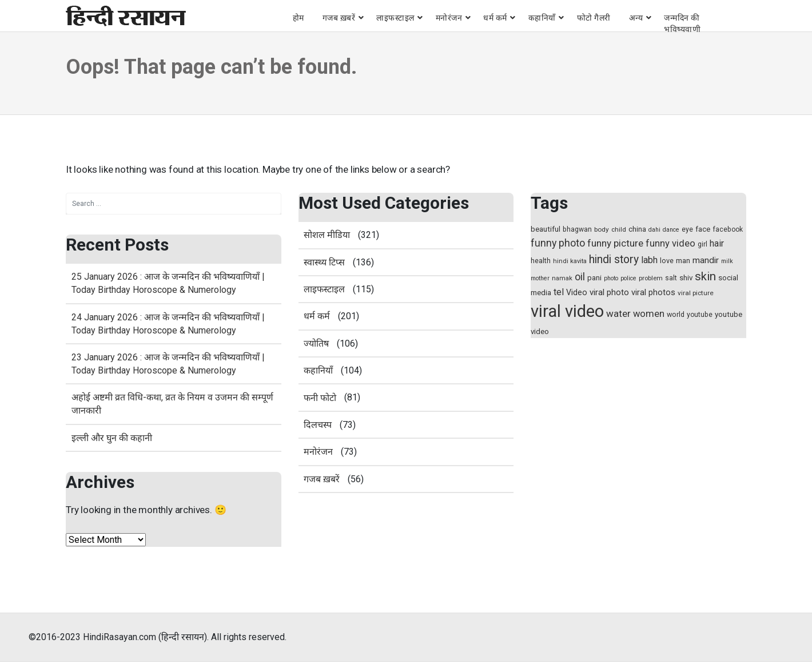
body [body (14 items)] (602, 229)
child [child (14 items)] (619, 229)
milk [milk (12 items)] (727, 261)
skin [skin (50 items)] (705, 276)
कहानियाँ (542, 18)
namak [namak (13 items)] (562, 278)
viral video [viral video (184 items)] (567, 311)
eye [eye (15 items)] (687, 229)
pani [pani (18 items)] (594, 278)
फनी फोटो (320, 398)
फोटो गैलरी (594, 18)
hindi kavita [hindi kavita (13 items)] (570, 261)
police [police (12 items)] (628, 278)
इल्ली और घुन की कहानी (112, 438)
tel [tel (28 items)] (559, 292)
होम (298, 18)
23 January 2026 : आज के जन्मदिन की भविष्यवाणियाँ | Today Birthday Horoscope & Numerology (168, 364)
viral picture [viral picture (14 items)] (696, 293)
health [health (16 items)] (541, 261)
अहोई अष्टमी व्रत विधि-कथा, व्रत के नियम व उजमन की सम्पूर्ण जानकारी (172, 404)
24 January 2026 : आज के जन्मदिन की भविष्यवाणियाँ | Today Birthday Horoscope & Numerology (168, 324)
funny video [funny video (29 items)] (670, 243)
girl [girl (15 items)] (702, 244)
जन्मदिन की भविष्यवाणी (682, 23)
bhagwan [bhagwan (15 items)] (577, 229)
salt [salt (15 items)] (671, 278)
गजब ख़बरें (339, 18)
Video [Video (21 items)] (577, 293)
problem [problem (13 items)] (651, 278)
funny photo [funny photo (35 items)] (558, 243)
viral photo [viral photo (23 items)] (609, 292)
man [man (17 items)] (683, 261)
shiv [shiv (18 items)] (686, 278)
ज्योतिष (316, 344)
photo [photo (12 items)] (611, 278)
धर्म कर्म (495, 18)
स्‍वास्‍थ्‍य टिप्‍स (324, 262)
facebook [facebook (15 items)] (728, 229)
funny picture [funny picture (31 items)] (615, 243)
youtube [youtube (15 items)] (700, 315)
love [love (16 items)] (667, 261)
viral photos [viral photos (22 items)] (653, 292)
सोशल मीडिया (327, 235)
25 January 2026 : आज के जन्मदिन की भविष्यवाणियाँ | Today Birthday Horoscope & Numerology (168, 283)
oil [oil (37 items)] (580, 277)
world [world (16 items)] (676, 314)
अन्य (636, 18)
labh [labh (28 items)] (649, 260)
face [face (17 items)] (703, 229)
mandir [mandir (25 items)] (706, 260)
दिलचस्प (318, 425)
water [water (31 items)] (618, 313)
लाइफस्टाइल (395, 18)
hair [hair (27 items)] (717, 243)
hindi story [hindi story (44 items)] (614, 259)
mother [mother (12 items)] (540, 278)
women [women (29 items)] (649, 314)
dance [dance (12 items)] (671, 230)
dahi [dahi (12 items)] (654, 230)
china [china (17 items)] (637, 229)
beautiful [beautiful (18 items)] (546, 229)
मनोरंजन (449, 18)
